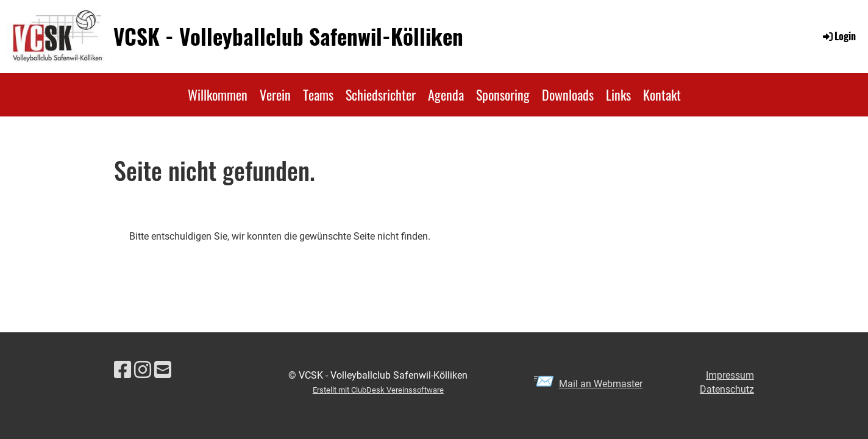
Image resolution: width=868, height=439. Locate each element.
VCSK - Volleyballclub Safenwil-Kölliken (288, 36)
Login (838, 36)
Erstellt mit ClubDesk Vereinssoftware (378, 390)
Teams (318, 95)
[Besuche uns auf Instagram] (143, 370)
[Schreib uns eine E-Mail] (163, 370)
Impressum (730, 375)
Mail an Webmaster (601, 384)
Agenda (446, 95)
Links (618, 95)
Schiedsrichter (381, 95)
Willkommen (218, 95)
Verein (275, 95)
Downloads (568, 95)
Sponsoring (503, 95)
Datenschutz (727, 389)
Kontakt (662, 95)
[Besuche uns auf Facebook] (123, 370)
